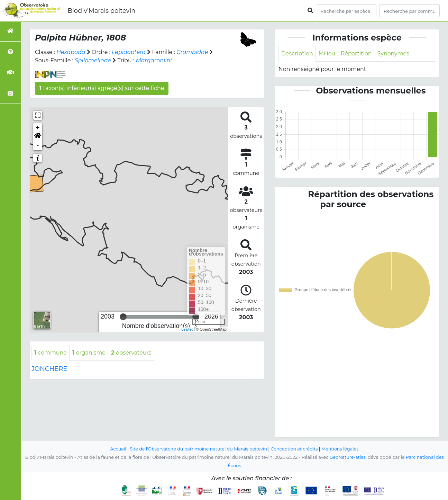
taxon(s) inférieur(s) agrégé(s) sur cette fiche (102, 88)
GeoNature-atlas (348, 457)
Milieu (327, 53)
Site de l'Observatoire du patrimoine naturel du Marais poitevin (198, 449)
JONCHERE (49, 369)
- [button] (38, 146)
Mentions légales (341, 449)
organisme (89, 353)
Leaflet (187, 329)
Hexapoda (71, 52)
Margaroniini (154, 60)
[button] (38, 137)
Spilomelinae (93, 60)
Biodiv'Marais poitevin (101, 11)
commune (51, 353)
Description (297, 53)
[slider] (123, 317)
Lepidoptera (129, 52)
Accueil (117, 449)
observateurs (132, 353)
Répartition (357, 53)
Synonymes (394, 53)
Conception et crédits (295, 449)
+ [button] (38, 128)
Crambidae (193, 52)
